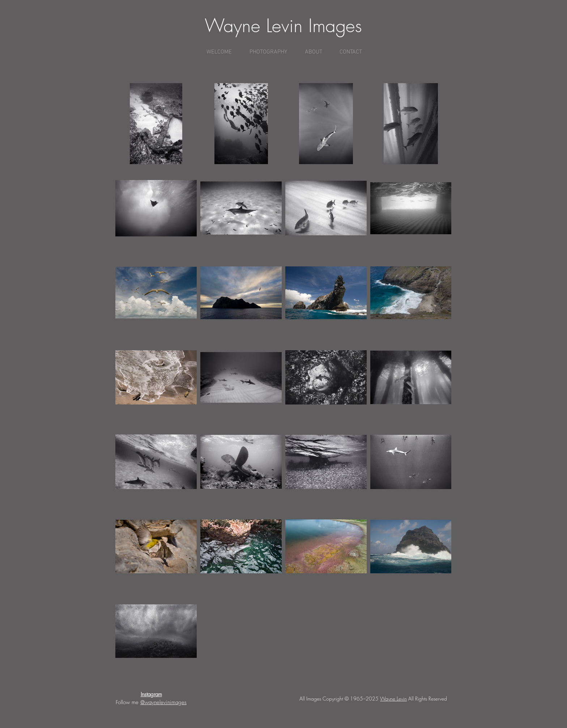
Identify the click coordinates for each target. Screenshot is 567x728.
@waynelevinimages (163, 702)
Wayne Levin (393, 699)
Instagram (151, 694)
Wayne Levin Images (283, 26)
